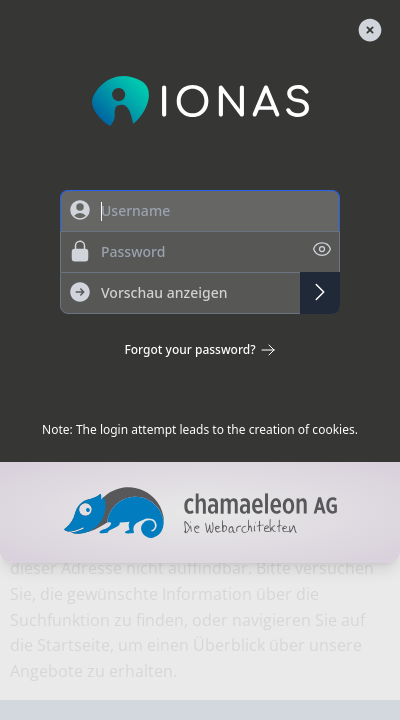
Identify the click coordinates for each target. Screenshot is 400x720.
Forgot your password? (199, 350)
